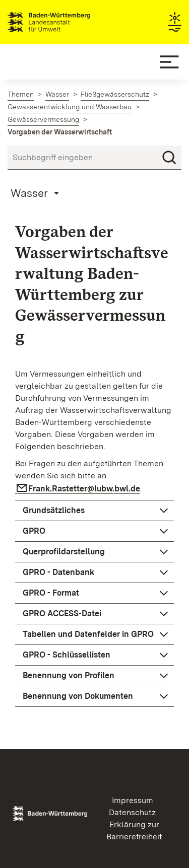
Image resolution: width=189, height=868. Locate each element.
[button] (94, 511)
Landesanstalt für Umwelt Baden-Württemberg (67, 22)
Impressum (133, 800)
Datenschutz (132, 812)
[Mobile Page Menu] (36, 193)
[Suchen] (169, 158)
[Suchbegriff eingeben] (94, 158)
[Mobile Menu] (169, 62)
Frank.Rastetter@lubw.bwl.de (84, 489)
